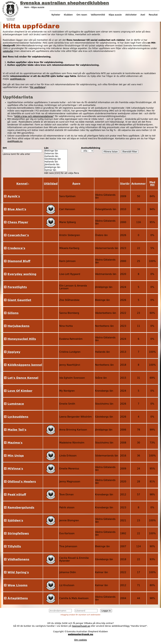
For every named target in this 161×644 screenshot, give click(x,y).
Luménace (16, 404)
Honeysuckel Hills (22, 339)
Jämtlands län (56, 165)
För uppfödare (38, 87)
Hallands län (56, 162)
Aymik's (14, 196)
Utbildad (51, 184)
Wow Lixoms (18, 585)
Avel (143, 15)
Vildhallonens (19, 559)
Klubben (68, 15)
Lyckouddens (18, 417)
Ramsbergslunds (21, 507)
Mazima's (15, 443)
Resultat (153, 15)
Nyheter (56, 15)
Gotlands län (56, 156)
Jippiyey (14, 352)
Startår (125, 184)
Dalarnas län (56, 154)
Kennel (23, 184)
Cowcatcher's (18, 235)
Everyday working (22, 274)
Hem (27, 7)
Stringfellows (18, 533)
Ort (5, 148)
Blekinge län (56, 151)
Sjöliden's (15, 520)
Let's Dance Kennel (23, 378)
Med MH (152, 184)
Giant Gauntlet (19, 300)
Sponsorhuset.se (81, 626)
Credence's (16, 248)
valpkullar (8, 51)
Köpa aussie (115, 15)
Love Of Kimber (20, 391)
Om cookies (81, 640)
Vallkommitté (98, 15)
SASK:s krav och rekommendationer (34, 116)
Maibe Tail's (17, 430)
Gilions (13, 313)
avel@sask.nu (18, 79)
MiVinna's (15, 469)
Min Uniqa (16, 456)
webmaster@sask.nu (80, 634)
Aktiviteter (131, 15)
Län (46, 148)
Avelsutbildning (91, 148)
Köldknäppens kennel (25, 365)
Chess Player (18, 222)
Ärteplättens (18, 598)
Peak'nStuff (17, 494)
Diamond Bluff (19, 261)
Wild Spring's (18, 572)
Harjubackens (19, 326)
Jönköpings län (56, 167)
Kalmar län (56, 170)
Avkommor (139, 184)
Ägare (76, 184)
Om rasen (82, 15)
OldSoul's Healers (22, 482)
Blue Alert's (17, 209)
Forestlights (17, 287)
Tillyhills (14, 546)
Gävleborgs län (56, 159)
